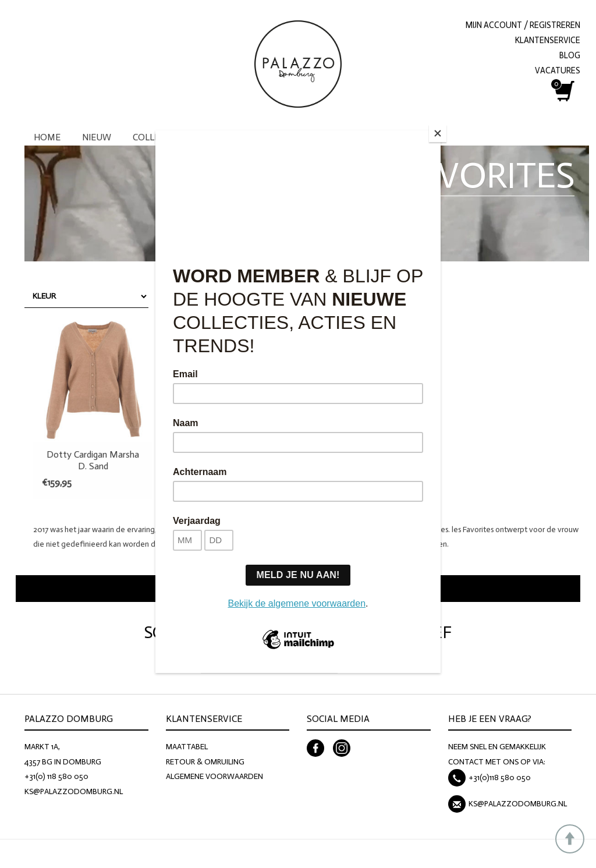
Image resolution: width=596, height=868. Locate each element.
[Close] (438, 133)
